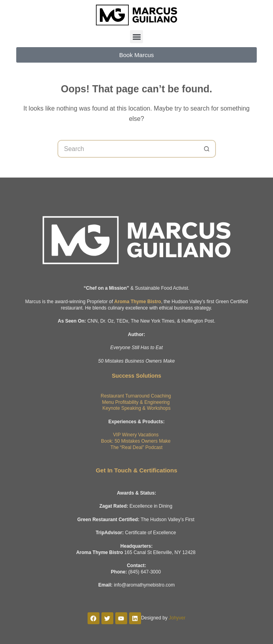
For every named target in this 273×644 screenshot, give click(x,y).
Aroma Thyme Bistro (137, 302)
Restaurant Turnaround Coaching (136, 396)
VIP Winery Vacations (136, 435)
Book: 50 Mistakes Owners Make (136, 441)
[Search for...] (128, 149)
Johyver (177, 618)
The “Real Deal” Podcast (136, 447)
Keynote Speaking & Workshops (137, 408)
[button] (136, 37)
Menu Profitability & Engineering (136, 402)
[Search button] (207, 149)
